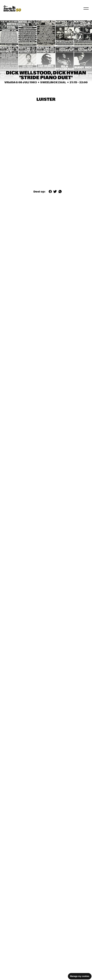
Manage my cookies (80, 976)
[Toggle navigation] (86, 8)
